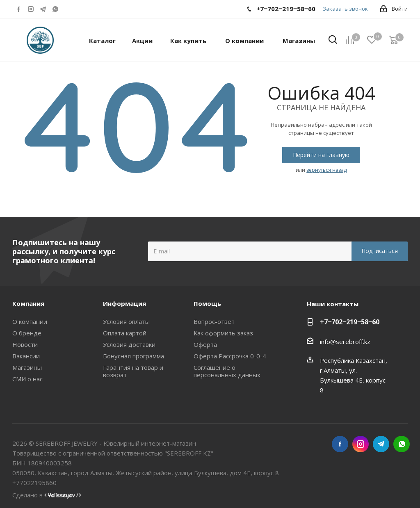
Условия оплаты (126, 321)
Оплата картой (125, 333)
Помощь (207, 303)
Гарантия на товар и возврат (133, 371)
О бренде (27, 333)
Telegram (43, 9)
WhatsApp (55, 9)
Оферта (205, 344)
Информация (124, 303)
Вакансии (26, 356)
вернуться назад (326, 170)
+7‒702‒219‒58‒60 (350, 322)
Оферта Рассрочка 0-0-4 (230, 356)
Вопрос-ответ (214, 321)
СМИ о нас (27, 379)
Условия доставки (129, 344)
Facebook (18, 9)
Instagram (31, 9)
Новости (25, 344)
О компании (30, 321)
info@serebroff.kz (345, 342)
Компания (28, 303)
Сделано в (47, 495)
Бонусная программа (134, 356)
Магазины (27, 367)
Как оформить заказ (223, 333)
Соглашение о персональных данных (227, 371)
